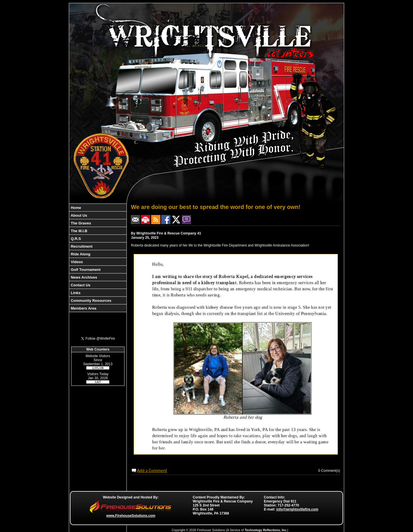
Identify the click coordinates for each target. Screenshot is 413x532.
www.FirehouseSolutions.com (131, 516)
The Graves (80, 223)
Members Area (83, 308)
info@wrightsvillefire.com (297, 509)
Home (75, 208)
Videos (76, 262)
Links (75, 293)
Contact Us (80, 285)
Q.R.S (75, 239)
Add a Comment (152, 471)
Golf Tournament (85, 270)
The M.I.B (78, 231)
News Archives (83, 277)
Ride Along (80, 254)
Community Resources (90, 301)
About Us (78, 215)
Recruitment (81, 246)
